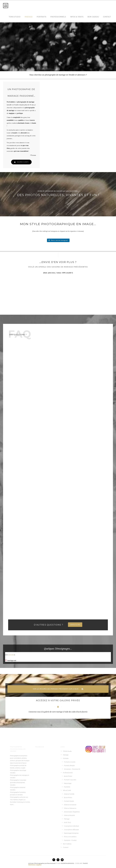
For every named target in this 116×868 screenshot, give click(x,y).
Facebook (40, 747)
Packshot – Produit (70, 840)
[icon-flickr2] (59, 860)
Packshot (67, 787)
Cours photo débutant (71, 830)
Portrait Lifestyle (69, 765)
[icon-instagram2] (62, 860)
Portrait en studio (70, 762)
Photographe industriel (18, 787)
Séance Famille (69, 794)
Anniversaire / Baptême (72, 812)
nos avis (11, 655)
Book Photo (68, 776)
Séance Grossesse (70, 805)
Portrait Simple (69, 801)
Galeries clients (21, 162)
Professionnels (58, 17)
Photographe (15, 797)
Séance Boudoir (69, 815)
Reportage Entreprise (71, 833)
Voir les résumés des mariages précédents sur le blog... (58, 689)
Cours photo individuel (71, 826)
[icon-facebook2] (54, 860)
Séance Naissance (70, 808)
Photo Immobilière (70, 837)
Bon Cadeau (93, 17)
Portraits (41, 17)
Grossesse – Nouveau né (72, 769)
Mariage (29, 17)
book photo (23, 756)
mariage (24, 775)
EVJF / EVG (67, 822)
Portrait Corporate (70, 780)
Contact (107, 17)
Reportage (68, 783)
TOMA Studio (15, 17)
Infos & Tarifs (77, 17)
